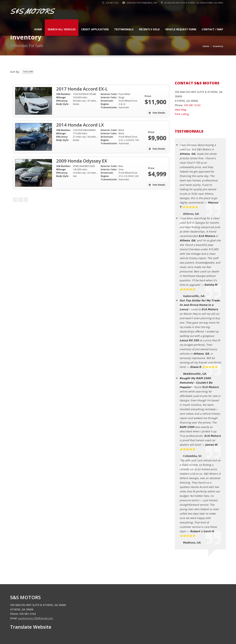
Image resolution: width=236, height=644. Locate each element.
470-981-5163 (111, 3)
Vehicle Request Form (181, 29)
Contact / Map (212, 29)
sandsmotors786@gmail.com (140, 3)
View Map (181, 110)
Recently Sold (149, 29)
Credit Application (95, 29)
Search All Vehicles (62, 29)
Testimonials (124, 29)
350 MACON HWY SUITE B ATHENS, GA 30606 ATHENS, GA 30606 (192, 3)
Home (38, 29)
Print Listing (182, 114)
